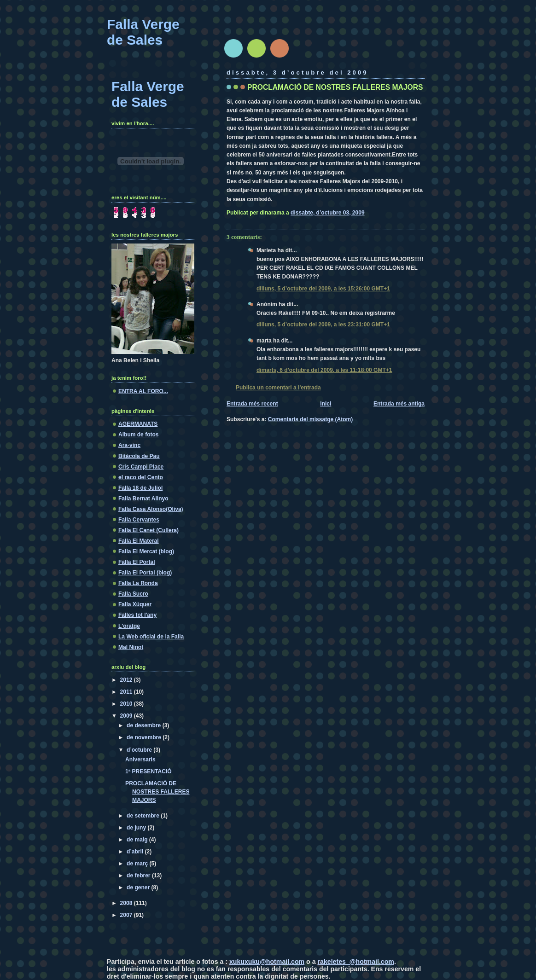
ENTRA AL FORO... (143, 391)
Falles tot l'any (137, 615)
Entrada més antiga (399, 404)
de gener (139, 887)
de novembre (145, 737)
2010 (127, 704)
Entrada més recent (252, 404)
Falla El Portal (137, 562)
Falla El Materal (139, 541)
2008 (127, 903)
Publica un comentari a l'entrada (278, 388)
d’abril (136, 852)
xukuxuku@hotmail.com (267, 962)
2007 (127, 915)
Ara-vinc (129, 445)
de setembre (144, 816)
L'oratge (129, 626)
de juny (137, 828)
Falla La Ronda (138, 583)
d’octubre (140, 750)
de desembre (145, 725)
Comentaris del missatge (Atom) (311, 419)
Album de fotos (139, 435)
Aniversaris (140, 760)
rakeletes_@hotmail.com (356, 962)
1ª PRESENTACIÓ (149, 771)
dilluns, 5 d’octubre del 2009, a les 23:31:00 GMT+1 (323, 325)
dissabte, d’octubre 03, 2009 (327, 213)
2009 (127, 716)
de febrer (139, 876)
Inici (326, 404)
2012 (127, 680)
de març (138, 864)
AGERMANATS (138, 424)
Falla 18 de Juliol (140, 488)
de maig (138, 840)
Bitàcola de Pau (139, 456)
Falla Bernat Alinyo (143, 499)
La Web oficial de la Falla (151, 637)
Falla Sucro (133, 594)
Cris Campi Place (141, 467)
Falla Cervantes (139, 520)
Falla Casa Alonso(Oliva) (151, 509)
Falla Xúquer (135, 604)
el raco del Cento (141, 477)
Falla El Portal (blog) (145, 573)
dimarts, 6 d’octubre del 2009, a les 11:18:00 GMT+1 (324, 370)
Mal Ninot (131, 647)
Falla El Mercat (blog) (146, 551)
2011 (127, 692)
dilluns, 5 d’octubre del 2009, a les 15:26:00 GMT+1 (323, 289)
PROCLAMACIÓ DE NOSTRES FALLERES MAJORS (335, 87)
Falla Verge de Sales (143, 32)
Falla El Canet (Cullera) (149, 530)
